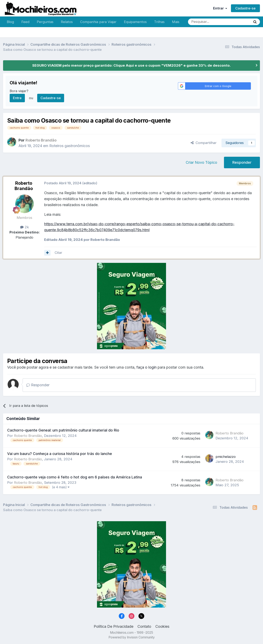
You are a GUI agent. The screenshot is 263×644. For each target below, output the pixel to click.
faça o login (146, 367)
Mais (176, 22)
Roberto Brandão (24, 186)
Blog (10, 22)
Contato (144, 626)
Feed (25, 22)
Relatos (67, 22)
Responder (242, 162)
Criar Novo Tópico (201, 162)
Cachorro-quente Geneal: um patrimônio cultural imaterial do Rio (63, 430)
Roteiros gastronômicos (70, 146)
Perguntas (45, 22)
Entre (17, 98)
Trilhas (159, 22)
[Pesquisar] (206, 22)
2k (25, 227)
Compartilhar (204, 143)
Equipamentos (135, 22)
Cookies (162, 626)
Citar (58, 253)
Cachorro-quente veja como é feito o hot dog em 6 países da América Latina (75, 477)
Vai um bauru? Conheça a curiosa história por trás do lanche (60, 454)
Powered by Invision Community (132, 637)
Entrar (220, 8)
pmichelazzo (226, 457)
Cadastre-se (245, 8)
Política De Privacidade (114, 626)
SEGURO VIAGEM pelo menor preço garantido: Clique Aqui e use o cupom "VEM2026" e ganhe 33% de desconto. (131, 65)
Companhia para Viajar (98, 22)
